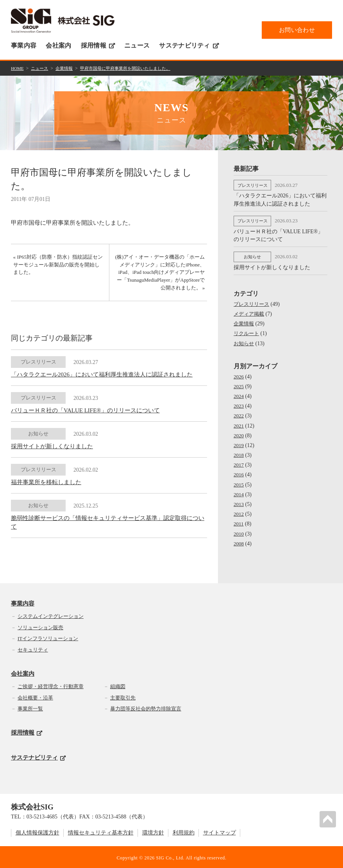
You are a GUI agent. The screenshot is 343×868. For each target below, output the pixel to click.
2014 (239, 491)
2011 (239, 521)
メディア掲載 (250, 311)
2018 (239, 452)
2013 (239, 501)
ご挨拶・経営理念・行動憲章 (51, 685)
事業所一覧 (30, 707)
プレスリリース (253, 301)
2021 (239, 423)
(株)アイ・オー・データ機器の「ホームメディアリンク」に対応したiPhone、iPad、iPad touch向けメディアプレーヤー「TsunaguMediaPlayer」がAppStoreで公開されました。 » (161, 275)
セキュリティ (33, 648)
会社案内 (58, 45)
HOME (18, 68)
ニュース (137, 45)
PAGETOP (329, 818)
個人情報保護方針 (38, 831)
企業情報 (68, 68)
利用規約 (184, 831)
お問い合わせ (297, 30)
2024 (239, 393)
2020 (239, 432)
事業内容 (24, 45)
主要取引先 (123, 696)
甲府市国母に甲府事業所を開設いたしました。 (134, 68)
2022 (239, 413)
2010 (239, 531)
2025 (239, 383)
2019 (239, 442)
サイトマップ (220, 831)
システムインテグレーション (51, 615)
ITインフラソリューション (48, 637)
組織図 (118, 685)
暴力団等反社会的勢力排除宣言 (146, 707)
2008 (239, 541)
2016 (239, 472)
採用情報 (98, 45)
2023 (239, 403)
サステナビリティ (189, 45)
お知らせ (245, 340)
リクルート (247, 331)
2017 (239, 462)
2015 (239, 482)
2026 (239, 374)
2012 (239, 511)
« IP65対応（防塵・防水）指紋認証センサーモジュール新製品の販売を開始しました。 (56, 267)
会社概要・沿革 (35, 696)
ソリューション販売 (40, 626)
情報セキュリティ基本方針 (101, 831)
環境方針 (153, 831)
